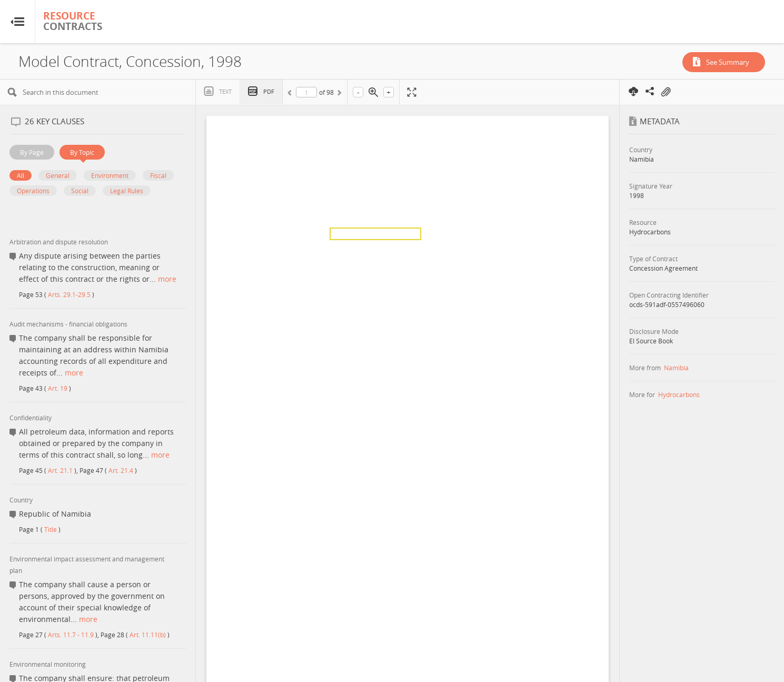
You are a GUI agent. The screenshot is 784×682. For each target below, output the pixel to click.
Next (339, 94)
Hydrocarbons (679, 394)
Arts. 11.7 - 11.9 (71, 635)
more (167, 279)
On (666, 92)
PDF (269, 91)
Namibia (676, 368)
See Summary (728, 62)
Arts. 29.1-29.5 (69, 294)
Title (51, 529)
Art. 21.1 (60, 470)
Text (225, 91)
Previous (291, 94)
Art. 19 (58, 388)
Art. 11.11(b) (148, 635)
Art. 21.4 (121, 470)
